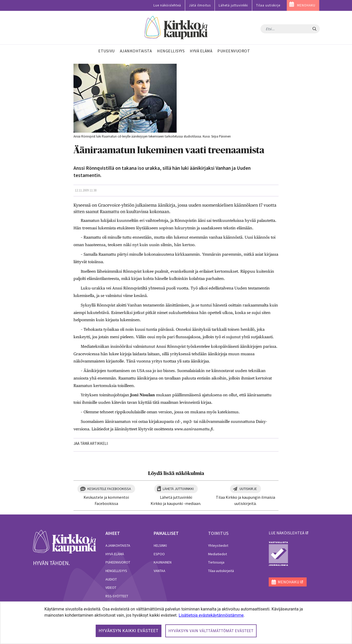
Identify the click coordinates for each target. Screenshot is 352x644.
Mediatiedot (218, 554)
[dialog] (176, 623)
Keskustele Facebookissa (109, 489)
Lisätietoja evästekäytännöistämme (211, 615)
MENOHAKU (306, 5)
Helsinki (160, 545)
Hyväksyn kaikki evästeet (129, 631)
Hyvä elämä (115, 554)
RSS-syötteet (117, 596)
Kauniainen (163, 562)
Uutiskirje (248, 489)
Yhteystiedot (218, 545)
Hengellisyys (116, 571)
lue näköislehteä (286, 533)
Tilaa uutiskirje (268, 5)
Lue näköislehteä (167, 5)
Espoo (159, 554)
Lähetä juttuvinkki (233, 5)
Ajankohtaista (118, 545)
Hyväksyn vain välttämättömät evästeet (211, 631)
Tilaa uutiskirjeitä (221, 571)
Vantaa (159, 571)
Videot (111, 587)
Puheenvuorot (118, 562)
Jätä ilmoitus (200, 5)
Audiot (111, 579)
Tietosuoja (216, 562)
